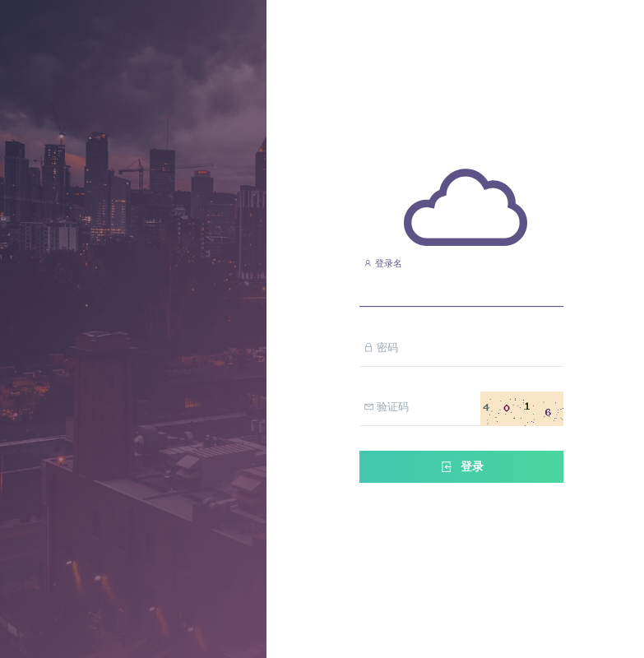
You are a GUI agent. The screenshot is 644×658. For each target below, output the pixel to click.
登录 (461, 467)
